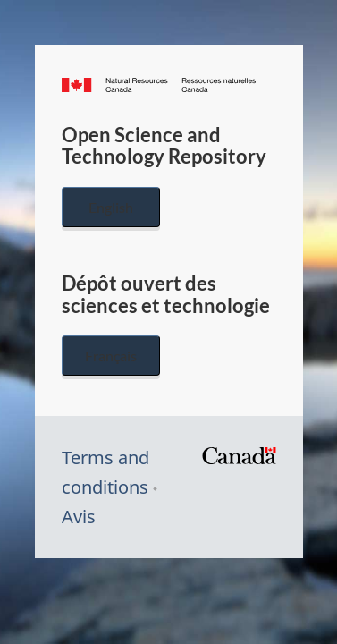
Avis (79, 517)
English (111, 207)
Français (111, 356)
